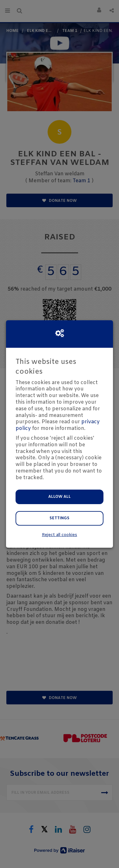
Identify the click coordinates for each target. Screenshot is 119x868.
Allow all (60, 497)
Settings (60, 518)
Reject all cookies (60, 535)
